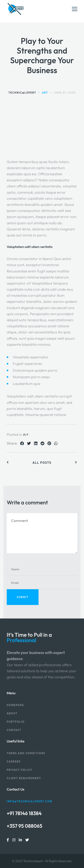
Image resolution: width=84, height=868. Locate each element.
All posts (42, 463)
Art (26, 434)
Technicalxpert (33, 861)
